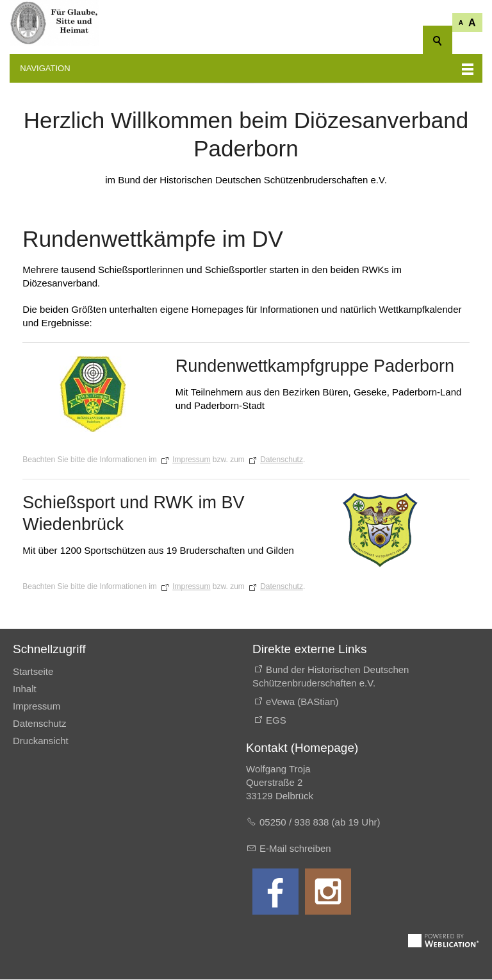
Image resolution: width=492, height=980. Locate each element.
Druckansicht (41, 741)
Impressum (191, 460)
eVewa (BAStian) (302, 702)
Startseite (33, 672)
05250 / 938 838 (296, 823)
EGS (276, 721)
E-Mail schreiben (295, 849)
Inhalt (25, 689)
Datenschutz (282, 460)
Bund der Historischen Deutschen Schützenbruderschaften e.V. (331, 677)
